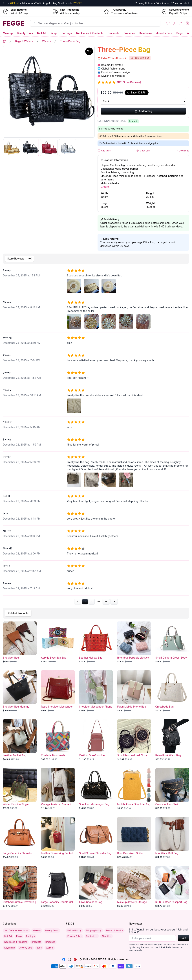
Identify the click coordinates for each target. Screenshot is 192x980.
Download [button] (182, 151)
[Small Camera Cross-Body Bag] (172, 642)
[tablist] (96, 259)
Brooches (129, 33)
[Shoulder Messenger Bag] (96, 789)
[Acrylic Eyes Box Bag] (58, 642)
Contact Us (92, 936)
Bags (180, 33)
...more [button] (105, 187)
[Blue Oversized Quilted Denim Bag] (134, 838)
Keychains (146, 33)
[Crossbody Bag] (172, 691)
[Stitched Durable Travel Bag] (20, 887)
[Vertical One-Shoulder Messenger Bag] (96, 740)
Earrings (67, 33)
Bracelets (114, 33)
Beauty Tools (25, 33)
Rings (54, 33)
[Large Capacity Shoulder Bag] (20, 838)
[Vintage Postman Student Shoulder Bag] (58, 789)
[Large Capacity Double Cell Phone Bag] (58, 887)
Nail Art (42, 33)
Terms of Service (115, 930)
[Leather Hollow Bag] (96, 642)
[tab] (19, 259)
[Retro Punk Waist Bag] (172, 740)
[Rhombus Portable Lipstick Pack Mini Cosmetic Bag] (134, 642)
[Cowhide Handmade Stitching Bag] (58, 740)
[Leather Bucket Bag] (20, 740)
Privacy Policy (75, 936)
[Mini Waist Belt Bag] (172, 838)
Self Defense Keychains (16, 930)
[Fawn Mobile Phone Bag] (134, 691)
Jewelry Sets (164, 33)
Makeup (8, 33)
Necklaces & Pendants (90, 33)
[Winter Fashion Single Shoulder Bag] (20, 789)
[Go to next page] (114, 602)
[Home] (14, 23)
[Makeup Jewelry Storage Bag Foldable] (134, 887)
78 (106, 602)
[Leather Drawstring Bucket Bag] (58, 838)
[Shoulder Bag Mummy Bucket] (20, 691)
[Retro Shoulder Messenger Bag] (58, 691)
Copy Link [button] (143, 151)
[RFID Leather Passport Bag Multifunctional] (172, 887)
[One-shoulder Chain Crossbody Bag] (172, 789)
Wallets (47, 41)
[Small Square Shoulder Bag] (96, 838)
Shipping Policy (94, 930)
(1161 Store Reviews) (129, 82)
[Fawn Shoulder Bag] (96, 887)
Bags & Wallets (24, 41)
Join (184, 938)
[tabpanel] (96, 435)
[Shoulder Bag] (20, 642)
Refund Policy (74, 930)
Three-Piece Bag (70, 41)
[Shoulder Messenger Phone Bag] (96, 691)
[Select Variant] (143, 101)
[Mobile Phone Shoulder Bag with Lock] (134, 789)
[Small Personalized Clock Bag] (134, 740)
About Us (106, 936)
